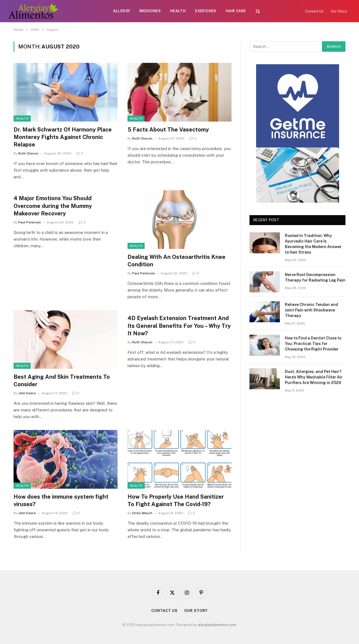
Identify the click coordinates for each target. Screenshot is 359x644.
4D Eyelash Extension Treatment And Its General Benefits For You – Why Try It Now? (179, 326)
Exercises (206, 11)
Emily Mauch (142, 513)
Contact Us (314, 11)
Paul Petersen (30, 222)
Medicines (150, 11)
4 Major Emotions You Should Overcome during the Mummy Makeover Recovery (53, 206)
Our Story (339, 11)
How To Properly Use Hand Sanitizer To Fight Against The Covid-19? (176, 500)
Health (178, 11)
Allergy (122, 11)
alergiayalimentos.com (217, 625)
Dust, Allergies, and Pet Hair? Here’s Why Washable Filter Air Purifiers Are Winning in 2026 (314, 377)
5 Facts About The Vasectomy (168, 130)
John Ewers (27, 393)
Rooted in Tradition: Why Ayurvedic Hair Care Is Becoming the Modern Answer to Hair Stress (313, 244)
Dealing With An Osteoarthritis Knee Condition (176, 261)
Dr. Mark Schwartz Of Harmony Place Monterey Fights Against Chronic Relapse (63, 137)
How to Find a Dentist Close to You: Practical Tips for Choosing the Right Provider (313, 344)
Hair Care (236, 11)
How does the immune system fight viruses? (61, 500)
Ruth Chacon (28, 153)
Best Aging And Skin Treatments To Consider (62, 381)
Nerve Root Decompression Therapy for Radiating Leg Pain (315, 277)
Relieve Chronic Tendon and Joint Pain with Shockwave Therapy (311, 310)
